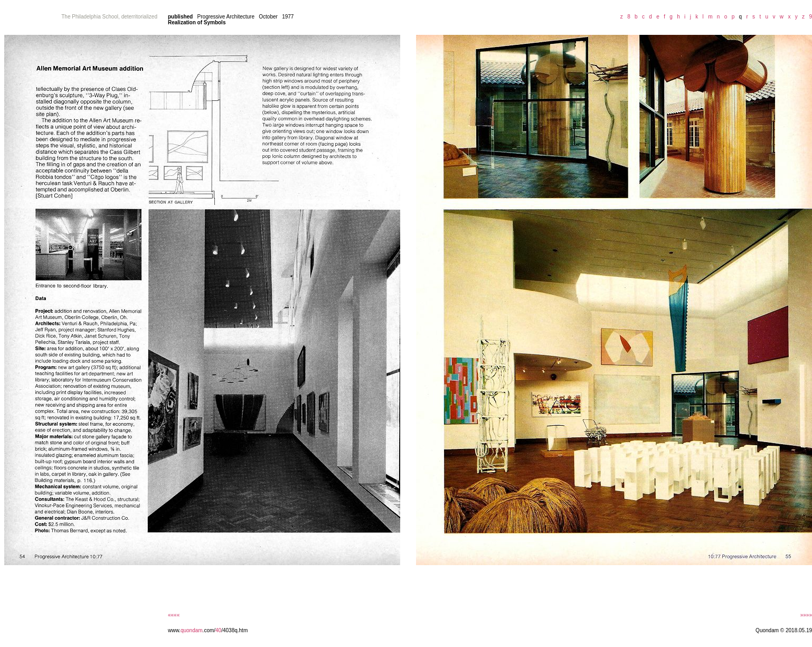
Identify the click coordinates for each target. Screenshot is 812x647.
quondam (192, 630)
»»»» (806, 615)
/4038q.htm (234, 630)
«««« (174, 615)
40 (218, 630)
